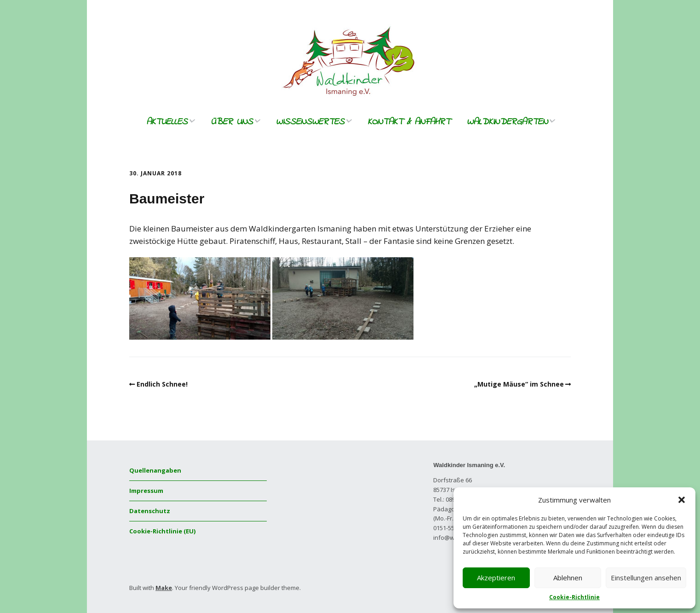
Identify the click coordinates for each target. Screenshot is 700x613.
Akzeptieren (496, 578)
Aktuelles (167, 122)
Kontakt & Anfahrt (409, 122)
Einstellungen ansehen (646, 578)
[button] (682, 500)
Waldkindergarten (507, 122)
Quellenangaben (155, 470)
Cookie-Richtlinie (574, 597)
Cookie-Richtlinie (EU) (162, 531)
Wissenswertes (310, 122)
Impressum (146, 491)
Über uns (232, 122)
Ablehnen (568, 578)
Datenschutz (150, 511)
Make (164, 588)
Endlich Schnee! (162, 384)
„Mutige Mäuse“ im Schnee (519, 384)
